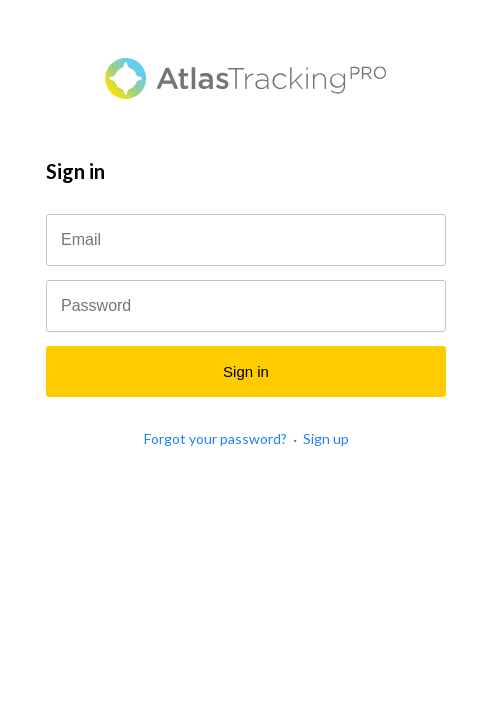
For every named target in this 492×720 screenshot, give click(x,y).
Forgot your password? (215, 439)
